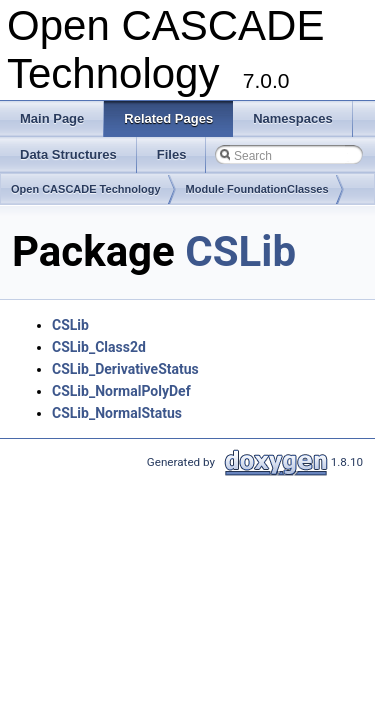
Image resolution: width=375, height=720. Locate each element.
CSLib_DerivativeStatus (125, 369)
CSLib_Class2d (99, 347)
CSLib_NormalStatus (117, 413)
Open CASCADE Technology (86, 189)
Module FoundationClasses (257, 189)
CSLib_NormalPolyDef (121, 391)
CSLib (240, 251)
